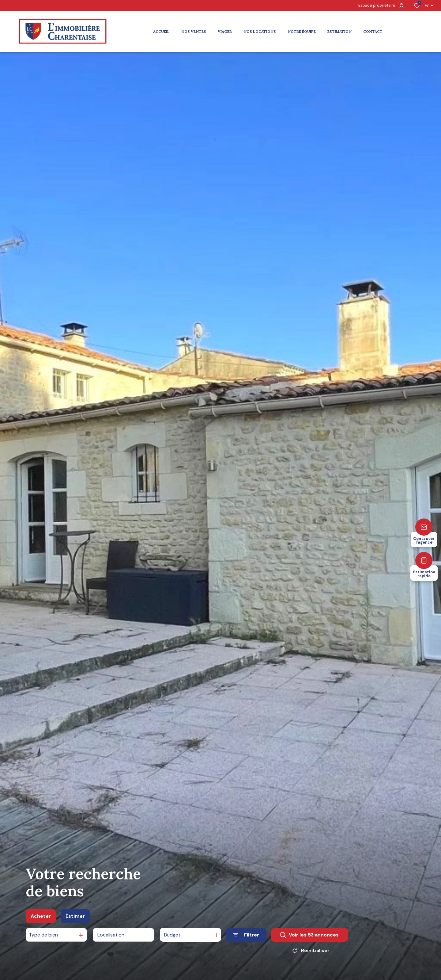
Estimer (75, 916)
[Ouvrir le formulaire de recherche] (246, 935)
